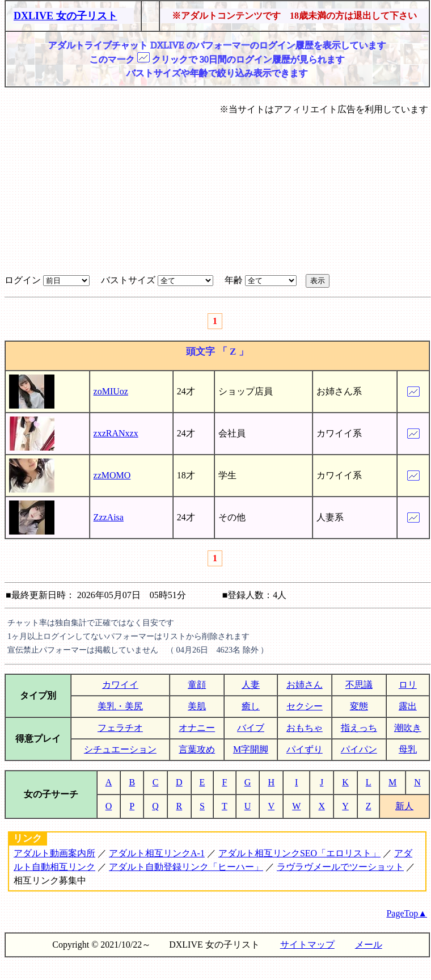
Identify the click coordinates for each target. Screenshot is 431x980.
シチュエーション (120, 749)
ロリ (408, 685)
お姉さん (305, 685)
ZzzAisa (109, 517)
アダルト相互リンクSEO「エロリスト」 (299, 853)
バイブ (251, 728)
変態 (359, 706)
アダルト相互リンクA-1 (157, 853)
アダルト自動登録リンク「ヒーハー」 (186, 867)
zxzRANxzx (116, 433)
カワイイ (120, 685)
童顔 (197, 685)
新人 (404, 806)
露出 (408, 706)
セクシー (305, 706)
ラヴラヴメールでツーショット (340, 867)
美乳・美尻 (120, 706)
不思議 (359, 685)
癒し (251, 706)
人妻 (251, 685)
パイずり (305, 749)
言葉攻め (197, 749)
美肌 (197, 706)
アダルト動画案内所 (54, 853)
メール (369, 945)
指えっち (359, 728)
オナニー (197, 728)
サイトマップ (307, 945)
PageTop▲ (407, 913)
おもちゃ (305, 728)
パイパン (359, 749)
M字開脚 (251, 749)
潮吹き (408, 728)
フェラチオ (120, 728)
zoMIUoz (111, 391)
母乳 (408, 749)
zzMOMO (112, 475)
